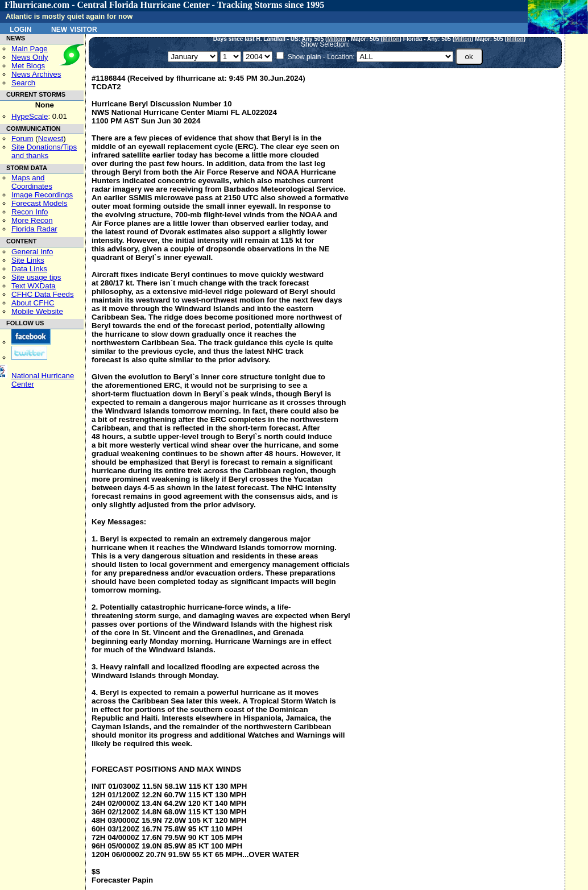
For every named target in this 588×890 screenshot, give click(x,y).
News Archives (36, 74)
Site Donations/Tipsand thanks (44, 151)
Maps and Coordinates (32, 182)
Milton (336, 39)
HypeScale (30, 116)
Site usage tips (36, 277)
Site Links (28, 260)
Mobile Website (37, 311)
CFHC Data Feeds (43, 294)
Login (20, 28)
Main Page (30, 49)
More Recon (32, 220)
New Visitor (74, 28)
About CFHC (33, 303)
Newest (51, 138)
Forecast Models (40, 203)
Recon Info (30, 212)
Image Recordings (42, 195)
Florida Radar (34, 229)
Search (23, 83)
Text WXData (34, 286)
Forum (22, 138)
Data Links (29, 269)
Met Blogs (28, 66)
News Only (30, 57)
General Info (32, 252)
